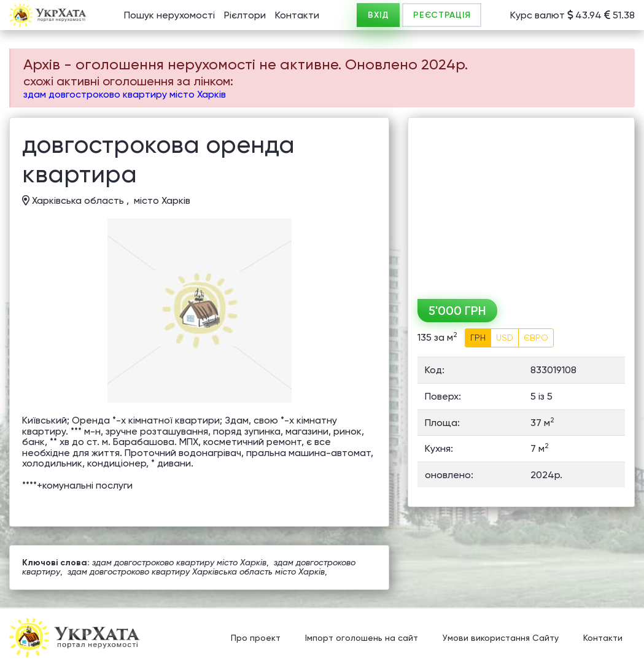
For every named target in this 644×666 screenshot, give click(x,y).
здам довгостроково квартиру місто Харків (125, 94)
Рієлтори (245, 15)
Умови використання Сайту (501, 638)
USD (505, 338)
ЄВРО (536, 338)
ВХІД (378, 15)
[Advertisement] (521, 204)
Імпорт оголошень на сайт (362, 638)
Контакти (297, 15)
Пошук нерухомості (169, 15)
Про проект (256, 638)
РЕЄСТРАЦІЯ (442, 15)
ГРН (478, 338)
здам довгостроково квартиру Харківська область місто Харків (196, 571)
